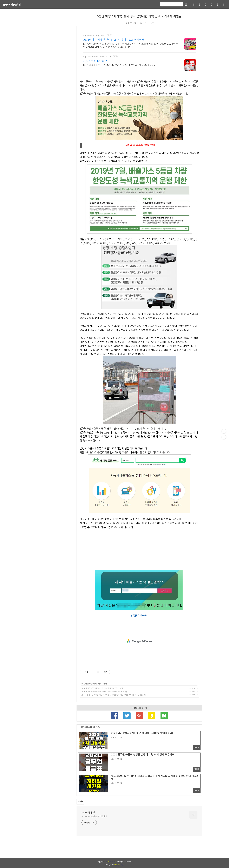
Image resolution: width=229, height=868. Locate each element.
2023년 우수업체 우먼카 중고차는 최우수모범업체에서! (114, 40)
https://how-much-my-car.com (97, 57)
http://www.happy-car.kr (95, 35)
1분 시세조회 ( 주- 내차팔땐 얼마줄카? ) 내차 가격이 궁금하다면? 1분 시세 (120, 65)
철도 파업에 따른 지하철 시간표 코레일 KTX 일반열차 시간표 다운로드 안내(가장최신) (112, 695)
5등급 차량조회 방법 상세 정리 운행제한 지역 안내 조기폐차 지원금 (139, 16)
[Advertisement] (139, 550)
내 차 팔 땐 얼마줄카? (95, 61)
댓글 (80, 802)
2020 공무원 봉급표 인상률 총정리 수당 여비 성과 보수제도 (103, 692)
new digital (12, 4)
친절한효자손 (119, 865)
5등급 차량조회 (139, 616)
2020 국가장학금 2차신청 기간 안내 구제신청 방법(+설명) (102, 688)
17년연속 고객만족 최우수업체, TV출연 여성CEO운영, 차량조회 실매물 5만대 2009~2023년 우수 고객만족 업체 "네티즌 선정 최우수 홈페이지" (130, 45)
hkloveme (112, 862)
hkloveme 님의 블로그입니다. (94, 816)
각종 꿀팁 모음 (131, 23)
